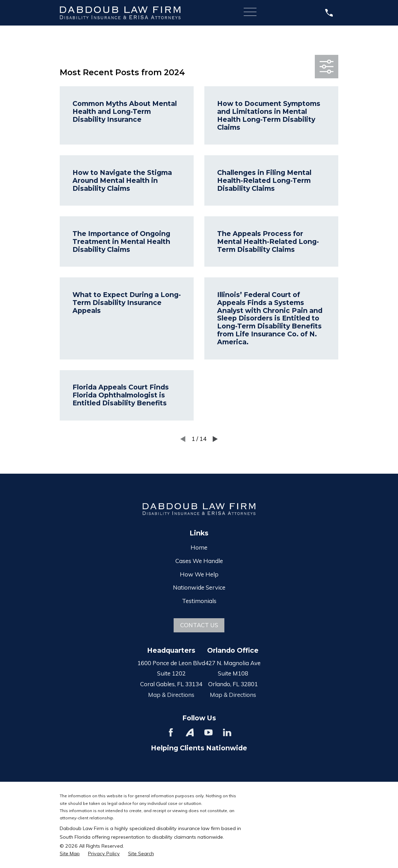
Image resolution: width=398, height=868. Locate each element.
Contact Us (199, 625)
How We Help (199, 574)
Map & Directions (171, 695)
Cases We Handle (199, 561)
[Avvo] (190, 732)
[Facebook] (171, 732)
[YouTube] (208, 732)
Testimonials (199, 601)
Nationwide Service (199, 587)
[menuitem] (70, 854)
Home (199, 547)
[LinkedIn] (227, 732)
